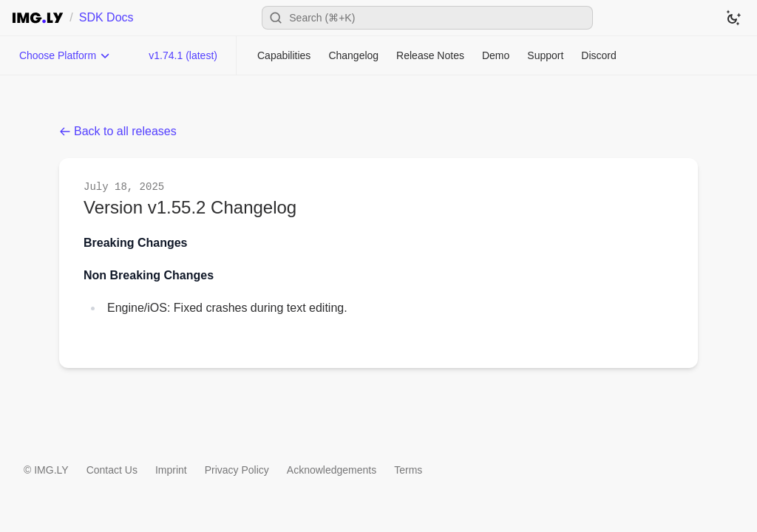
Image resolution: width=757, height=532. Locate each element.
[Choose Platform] (65, 55)
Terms (408, 470)
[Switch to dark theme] (733, 18)
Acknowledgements (332, 470)
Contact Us (112, 470)
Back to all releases (118, 131)
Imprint (171, 470)
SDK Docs (106, 17)
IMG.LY (51, 470)
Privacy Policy (237, 470)
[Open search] (427, 18)
